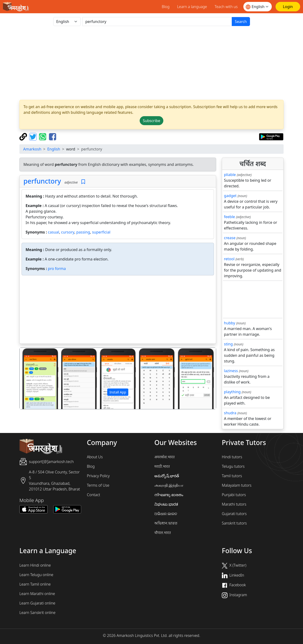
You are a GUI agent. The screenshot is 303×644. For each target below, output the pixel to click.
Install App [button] (118, 392)
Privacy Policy (98, 476)
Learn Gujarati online (37, 603)
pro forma (57, 269)
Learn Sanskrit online (37, 613)
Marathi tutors (234, 504)
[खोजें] (157, 22)
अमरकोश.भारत (165, 457)
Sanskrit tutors (234, 523)
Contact (94, 495)
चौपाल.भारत (163, 533)
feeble (229, 217)
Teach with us (226, 7)
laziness (231, 371)
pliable (230, 175)
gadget (230, 196)
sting (228, 344)
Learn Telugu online (36, 575)
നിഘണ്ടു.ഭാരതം (169, 495)
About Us (95, 457)
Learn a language (192, 7)
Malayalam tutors (237, 485)
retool (229, 259)
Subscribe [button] (151, 121)
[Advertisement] (151, 63)
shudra (230, 413)
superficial (101, 232)
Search (241, 22)
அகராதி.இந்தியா (169, 485)
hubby (229, 323)
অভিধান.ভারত (166, 523)
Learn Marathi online (37, 594)
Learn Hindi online (35, 565)
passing (83, 232)
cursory (68, 232)
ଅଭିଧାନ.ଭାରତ (166, 514)
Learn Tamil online (35, 584)
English (54, 149)
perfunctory (42, 181)
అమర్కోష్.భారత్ (167, 476)
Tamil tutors (232, 476)
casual (53, 232)
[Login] (288, 7)
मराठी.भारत (162, 466)
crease (230, 238)
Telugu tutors (233, 466)
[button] (34, 379)
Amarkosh (32, 149)
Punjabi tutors (234, 495)
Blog (166, 7)
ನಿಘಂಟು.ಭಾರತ (166, 504)
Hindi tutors (232, 457)
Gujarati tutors (234, 514)
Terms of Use (98, 485)
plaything (232, 392)
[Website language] (258, 7)
